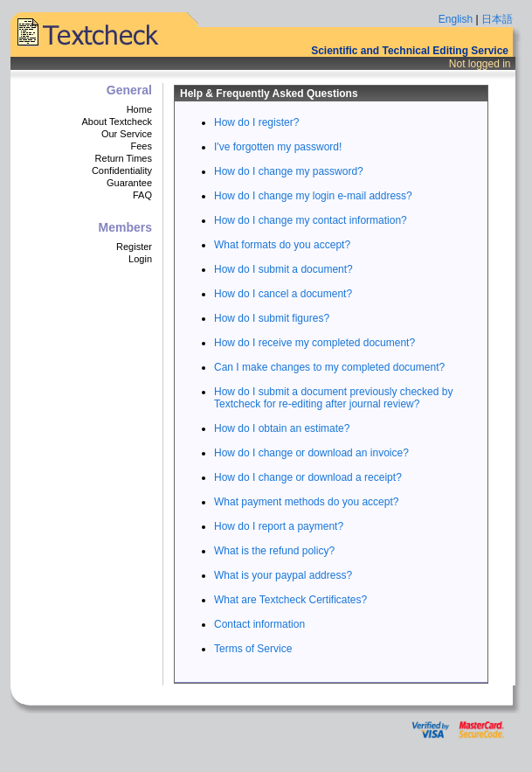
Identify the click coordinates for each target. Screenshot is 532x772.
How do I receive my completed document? (314, 343)
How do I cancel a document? (283, 294)
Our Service (127, 134)
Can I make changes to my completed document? (329, 367)
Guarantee (129, 183)
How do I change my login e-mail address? (313, 196)
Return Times (124, 158)
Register (134, 247)
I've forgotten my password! (278, 147)
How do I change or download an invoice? (311, 453)
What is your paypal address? (283, 575)
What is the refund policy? (274, 551)
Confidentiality (122, 170)
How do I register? (256, 122)
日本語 (497, 19)
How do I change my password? (289, 171)
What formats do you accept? (282, 245)
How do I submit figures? (272, 318)
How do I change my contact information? (311, 220)
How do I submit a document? (283, 269)
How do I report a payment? (279, 526)
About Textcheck (117, 122)
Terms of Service (253, 649)
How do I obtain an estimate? (282, 428)
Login (140, 259)
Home (139, 109)
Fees (142, 146)
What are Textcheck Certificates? (290, 600)
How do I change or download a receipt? (308, 477)
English (456, 19)
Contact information (259, 624)
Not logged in (480, 64)
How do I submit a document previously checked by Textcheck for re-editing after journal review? (333, 398)
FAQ (142, 195)
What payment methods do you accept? (306, 502)
